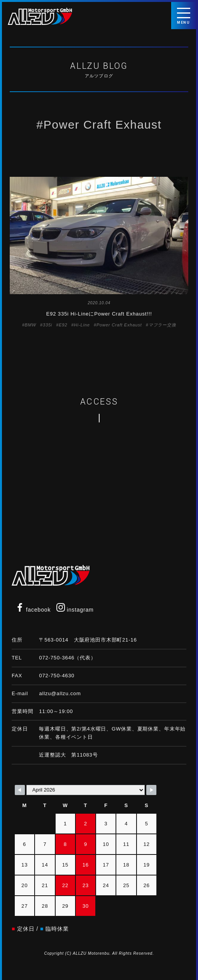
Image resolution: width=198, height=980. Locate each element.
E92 (63, 325)
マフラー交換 (162, 325)
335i (47, 325)
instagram (75, 610)
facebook (33, 610)
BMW (31, 325)
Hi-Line (82, 325)
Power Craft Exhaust (119, 325)
